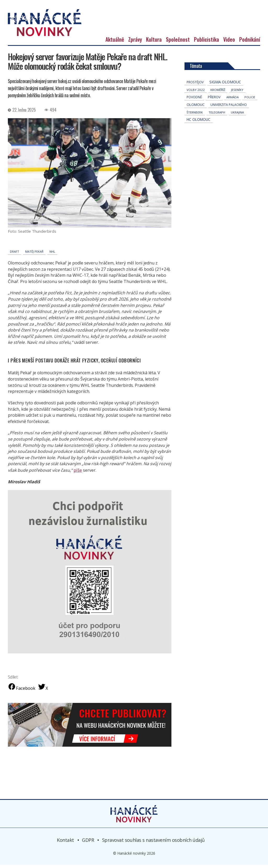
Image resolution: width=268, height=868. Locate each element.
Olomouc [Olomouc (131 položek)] (196, 108)
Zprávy (135, 42)
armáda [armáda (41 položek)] (233, 100)
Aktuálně (115, 42)
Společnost (178, 42)
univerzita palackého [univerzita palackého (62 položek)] (229, 108)
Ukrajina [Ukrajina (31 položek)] (237, 115)
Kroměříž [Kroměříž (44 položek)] (218, 93)
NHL (52, 255)
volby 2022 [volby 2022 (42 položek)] (196, 93)
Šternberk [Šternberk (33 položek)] (195, 115)
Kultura (154, 42)
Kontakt (65, 843)
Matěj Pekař (34, 255)
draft (15, 255)
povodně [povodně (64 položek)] (194, 100)
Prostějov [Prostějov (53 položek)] (195, 85)
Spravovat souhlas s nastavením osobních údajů (153, 843)
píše (78, 473)
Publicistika (206, 42)
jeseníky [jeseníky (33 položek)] (237, 93)
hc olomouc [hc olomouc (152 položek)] (199, 123)
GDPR (88, 843)
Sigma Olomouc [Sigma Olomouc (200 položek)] (225, 85)
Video (229, 42)
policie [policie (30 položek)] (250, 100)
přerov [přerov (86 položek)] (214, 100)
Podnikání (250, 42)
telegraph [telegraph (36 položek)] (217, 115)
